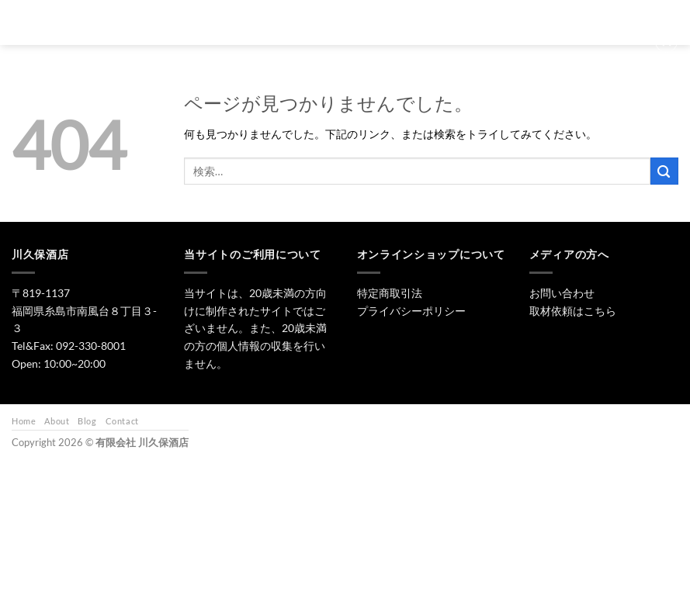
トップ (270, 15)
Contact (122, 421)
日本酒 (328, 15)
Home (24, 421)
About (57, 421)
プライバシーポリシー (411, 311)
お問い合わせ (554, 15)
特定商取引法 (390, 293)
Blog (87, 421)
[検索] (225, 15)
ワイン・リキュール (460, 15)
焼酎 (381, 15)
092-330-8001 (91, 346)
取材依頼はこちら (573, 311)
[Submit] (664, 171)
